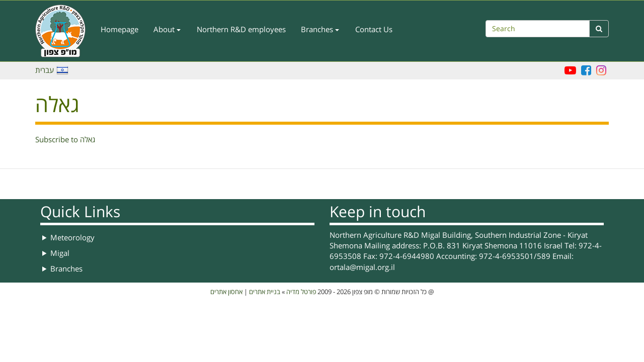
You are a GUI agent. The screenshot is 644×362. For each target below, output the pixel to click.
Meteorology (72, 238)
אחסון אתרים (226, 292)
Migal (60, 253)
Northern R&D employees (241, 30)
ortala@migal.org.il (362, 267)
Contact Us (374, 30)
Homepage (119, 30)
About (167, 30)
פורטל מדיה (301, 292)
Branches (320, 30)
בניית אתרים (265, 292)
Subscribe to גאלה (65, 140)
